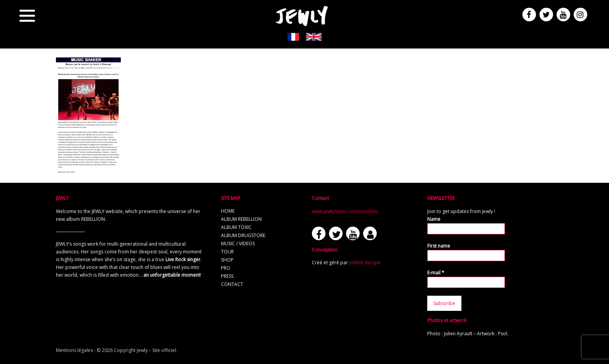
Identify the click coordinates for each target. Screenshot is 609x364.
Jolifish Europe (365, 263)
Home (228, 211)
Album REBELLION (241, 219)
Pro (226, 268)
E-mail (436, 273)
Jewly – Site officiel (156, 350)
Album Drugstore (243, 235)
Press (227, 276)
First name (439, 246)
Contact (232, 284)
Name (434, 219)
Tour (227, 252)
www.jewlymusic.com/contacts (345, 211)
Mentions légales (74, 350)
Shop (227, 260)
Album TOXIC (236, 227)
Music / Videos (238, 244)
